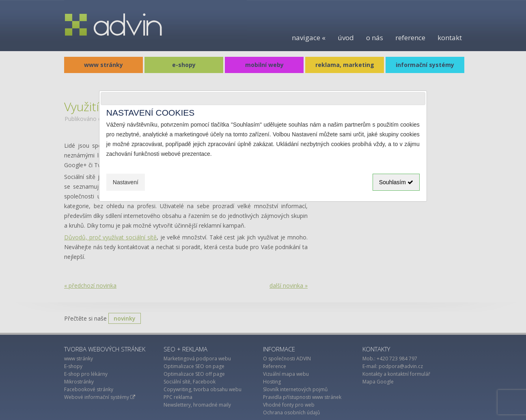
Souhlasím (396, 182)
